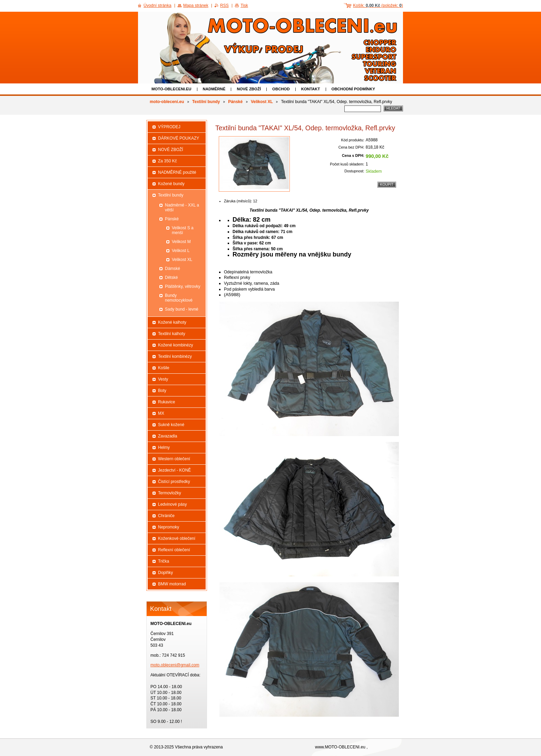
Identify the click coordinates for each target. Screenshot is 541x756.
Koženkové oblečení (177, 538)
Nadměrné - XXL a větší (182, 208)
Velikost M (181, 242)
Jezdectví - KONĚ (174, 470)
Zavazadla (168, 436)
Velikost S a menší (183, 230)
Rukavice (166, 402)
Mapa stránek (196, 6)
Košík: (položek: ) (378, 6)
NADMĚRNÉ (214, 89)
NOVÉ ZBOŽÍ (249, 89)
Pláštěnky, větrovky (183, 286)
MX (161, 413)
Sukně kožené (171, 425)
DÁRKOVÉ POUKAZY (179, 138)
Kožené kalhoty (172, 322)
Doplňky (165, 573)
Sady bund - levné (182, 309)
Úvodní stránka (158, 6)
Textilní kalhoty (172, 334)
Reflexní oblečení (174, 550)
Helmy (164, 447)
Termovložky (170, 493)
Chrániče (166, 516)
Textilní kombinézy (175, 356)
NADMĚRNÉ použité (177, 172)
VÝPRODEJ (169, 127)
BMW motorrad (172, 584)
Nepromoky (169, 527)
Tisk (244, 6)
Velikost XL (262, 102)
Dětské (171, 278)
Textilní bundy (206, 102)
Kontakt (311, 89)
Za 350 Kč (168, 161)
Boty (162, 391)
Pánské (235, 102)
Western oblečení (174, 459)
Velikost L (181, 251)
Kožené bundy (171, 184)
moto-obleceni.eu (171, 89)
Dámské (173, 269)
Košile (164, 368)
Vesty (163, 379)
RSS (224, 6)
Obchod (281, 89)
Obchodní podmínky (353, 89)
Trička (164, 561)
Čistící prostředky (174, 482)
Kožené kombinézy (175, 345)
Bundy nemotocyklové (179, 298)
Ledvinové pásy (172, 504)
